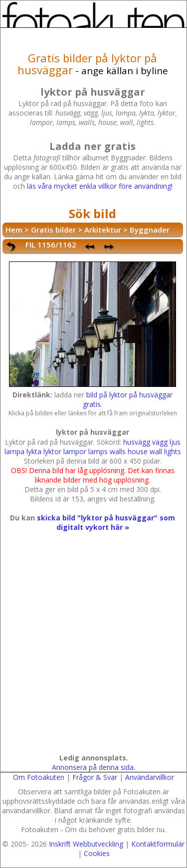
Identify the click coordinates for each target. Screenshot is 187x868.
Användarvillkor (150, 777)
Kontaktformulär (158, 844)
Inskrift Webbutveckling (86, 844)
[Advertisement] (93, 652)
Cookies (97, 853)
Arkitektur (103, 230)
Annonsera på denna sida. (93, 767)
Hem (14, 230)
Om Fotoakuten (39, 777)
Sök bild (93, 213)
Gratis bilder (53, 230)
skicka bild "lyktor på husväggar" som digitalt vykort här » (106, 522)
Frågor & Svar (95, 777)
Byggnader (150, 230)
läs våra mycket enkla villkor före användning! (100, 186)
